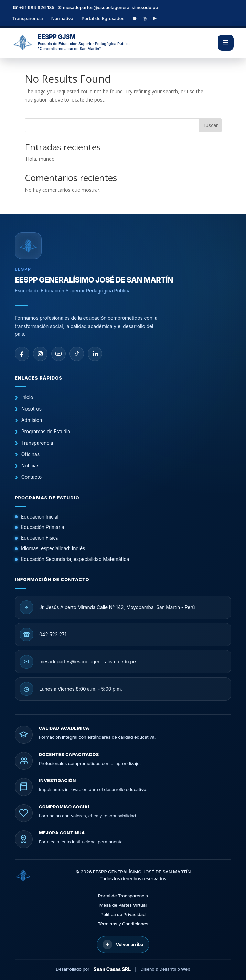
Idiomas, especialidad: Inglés (53, 548)
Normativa (62, 18)
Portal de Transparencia (123, 896)
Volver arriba (123, 945)
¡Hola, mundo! (40, 159)
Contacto (31, 477)
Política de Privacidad (123, 914)
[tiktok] (77, 354)
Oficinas (30, 454)
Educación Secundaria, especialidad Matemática (75, 559)
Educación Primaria (42, 527)
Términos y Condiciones (123, 924)
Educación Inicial (40, 517)
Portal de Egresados (103, 18)
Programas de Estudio (46, 431)
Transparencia (28, 18)
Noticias (30, 465)
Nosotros (31, 409)
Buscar (210, 125)
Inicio (27, 397)
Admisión (32, 420)
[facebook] (22, 354)
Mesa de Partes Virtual (123, 905)
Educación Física (40, 538)
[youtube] (58, 354)
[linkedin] (95, 354)
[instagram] (40, 354)
